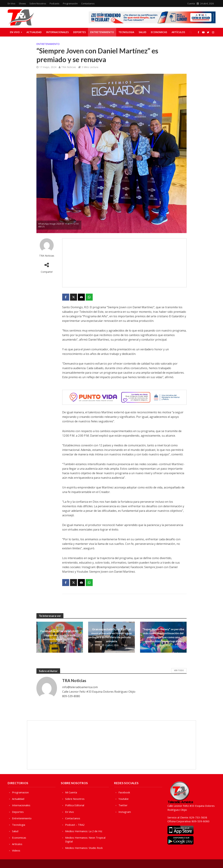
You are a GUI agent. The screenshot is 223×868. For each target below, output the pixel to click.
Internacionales (57, 32)
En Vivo (11, 3)
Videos (16, 850)
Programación (70, 3)
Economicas (159, 32)
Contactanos (88, 3)
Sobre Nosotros (38, 3)
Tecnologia (126, 32)
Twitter (123, 805)
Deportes (79, 32)
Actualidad (34, 32)
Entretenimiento (102, 32)
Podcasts (55, 3)
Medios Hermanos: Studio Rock (84, 848)
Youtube (124, 799)
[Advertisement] (124, 263)
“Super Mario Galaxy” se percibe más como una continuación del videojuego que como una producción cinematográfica (163, 635)
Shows (22, 3)
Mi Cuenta (71, 792)
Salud (143, 32)
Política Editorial (75, 805)
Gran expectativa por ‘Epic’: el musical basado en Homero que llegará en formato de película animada (111, 635)
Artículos (178, 32)
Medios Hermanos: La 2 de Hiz (84, 831)
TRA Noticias (69, 67)
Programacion (20, 792)
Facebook (124, 792)
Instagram (125, 812)
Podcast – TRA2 (75, 825)
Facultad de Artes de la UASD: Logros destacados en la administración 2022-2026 (60, 635)
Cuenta (191, 3)
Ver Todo (179, 670)
